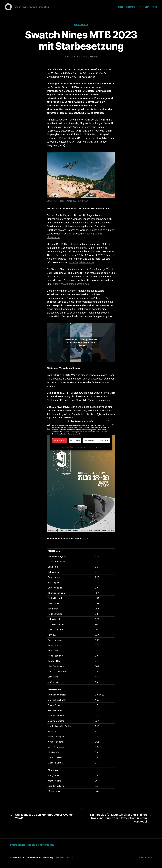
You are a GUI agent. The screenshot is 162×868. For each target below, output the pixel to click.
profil (120, 9)
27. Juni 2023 (92, 60)
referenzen (144, 9)
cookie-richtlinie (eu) (42, 848)
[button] (109, 421)
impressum (99, 447)
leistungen (131, 9)
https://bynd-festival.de (81, 266)
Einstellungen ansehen (96, 441)
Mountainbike (81, 28)
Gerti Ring (75, 60)
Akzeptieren (60, 441)
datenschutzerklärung (84, 447)
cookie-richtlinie (67, 447)
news (155, 9)
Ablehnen (75, 441)
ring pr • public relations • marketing (35, 861)
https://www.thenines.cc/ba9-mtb (71, 287)
